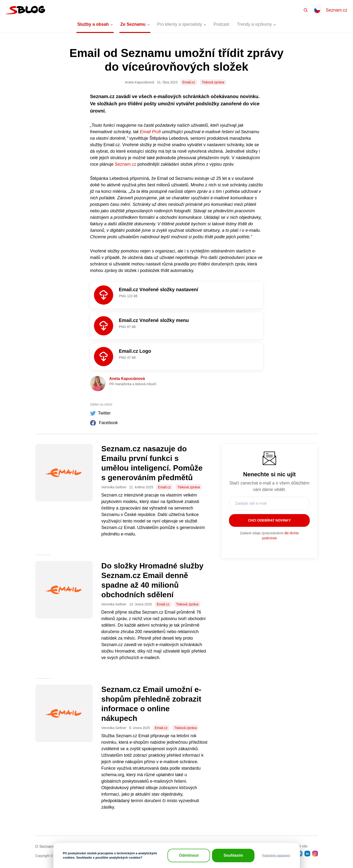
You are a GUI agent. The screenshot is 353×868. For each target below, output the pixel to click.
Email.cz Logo (135, 351)
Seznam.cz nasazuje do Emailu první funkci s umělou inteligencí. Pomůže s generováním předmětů (152, 463)
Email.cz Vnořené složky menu (154, 320)
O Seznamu (45, 846)
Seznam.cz (337, 10)
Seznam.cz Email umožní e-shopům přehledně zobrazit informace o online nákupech (151, 704)
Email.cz (189, 82)
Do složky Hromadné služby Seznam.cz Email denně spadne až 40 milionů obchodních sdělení (152, 580)
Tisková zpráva (213, 82)
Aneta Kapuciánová (127, 379)
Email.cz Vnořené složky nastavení (159, 289)
